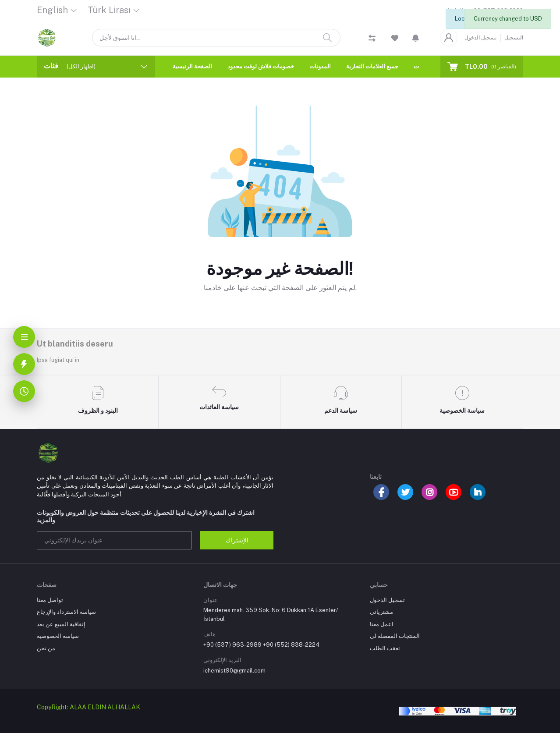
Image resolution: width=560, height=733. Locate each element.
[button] (416, 38)
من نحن (46, 648)
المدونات (320, 66)
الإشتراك (237, 540)
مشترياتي (381, 612)
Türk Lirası (109, 10)
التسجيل (514, 38)
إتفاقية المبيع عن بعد (61, 624)
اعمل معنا (382, 624)
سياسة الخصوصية (58, 636)
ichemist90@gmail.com (234, 671)
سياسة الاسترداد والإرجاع (66, 612)
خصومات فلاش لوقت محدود (261, 66)
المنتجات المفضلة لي (395, 636)
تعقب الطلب (385, 648)
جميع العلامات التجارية (372, 66)
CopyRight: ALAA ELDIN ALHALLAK (89, 707)
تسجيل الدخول (480, 38)
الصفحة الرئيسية (192, 66)
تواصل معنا (50, 600)
